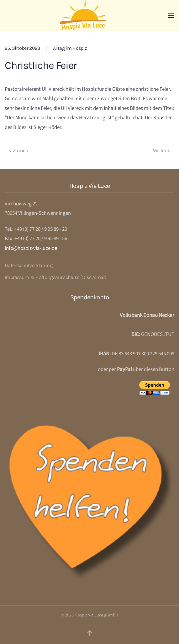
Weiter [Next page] (161, 150)
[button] (171, 16)
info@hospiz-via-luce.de (31, 248)
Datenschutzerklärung (29, 265)
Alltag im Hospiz (70, 48)
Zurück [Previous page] (19, 150)
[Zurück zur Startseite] (90, 16)
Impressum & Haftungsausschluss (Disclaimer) (55, 277)
